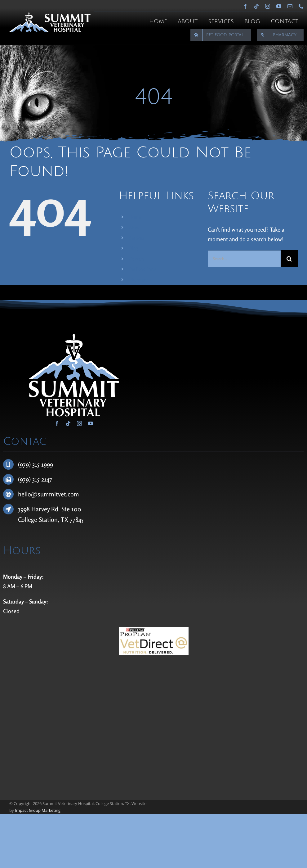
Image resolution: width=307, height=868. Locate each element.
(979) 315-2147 (35, 479)
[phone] (301, 6)
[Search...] (244, 259)
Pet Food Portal (143, 269)
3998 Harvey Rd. (40, 509)
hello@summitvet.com (49, 494)
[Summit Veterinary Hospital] (50, 15)
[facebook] (245, 6)
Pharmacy (138, 280)
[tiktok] (256, 6)
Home (135, 217)
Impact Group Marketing (38, 810)
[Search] (289, 259)
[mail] (290, 6)
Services (137, 238)
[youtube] (279, 6)
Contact (137, 259)
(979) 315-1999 (36, 464)
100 (76, 509)
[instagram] (268, 6)
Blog (134, 248)
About (135, 227)
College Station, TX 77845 (51, 520)
